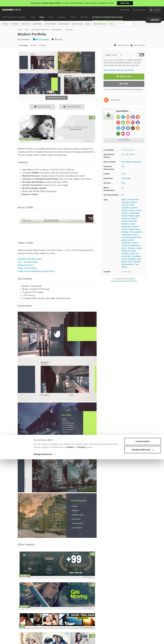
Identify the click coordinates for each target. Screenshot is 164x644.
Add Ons (88, 24)
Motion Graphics (64, 24)
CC (123, 154)
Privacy (82, 632)
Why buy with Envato (125, 70)
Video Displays (57, 30)
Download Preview (57, 98)
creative (131, 210)
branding (125, 202)
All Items (5, 24)
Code (33, 17)
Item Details (24, 45)
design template (128, 216)
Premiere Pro (26, 24)
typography (132, 259)
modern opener (135, 229)
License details (109, 70)
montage (125, 232)
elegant (124, 221)
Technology (69, 30)
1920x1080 (126, 178)
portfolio (131, 240)
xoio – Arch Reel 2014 (28, 262)
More (111, 24)
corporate (125, 208)
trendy (124, 259)
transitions (137, 256)
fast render (133, 221)
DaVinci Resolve (50, 24)
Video (42, 17)
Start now (125, 3)
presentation (126, 243)
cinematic (125, 205)
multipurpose (127, 235)
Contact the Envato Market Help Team (124, 281)
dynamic (134, 218)
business (133, 202)
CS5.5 (132, 154)
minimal (136, 227)
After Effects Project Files (40, 30)
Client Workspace (99, 24)
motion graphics (136, 232)
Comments (41, 39)
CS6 (127, 154)
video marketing (134, 262)
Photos (73, 17)
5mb (123, 183)
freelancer (125, 224)
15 (122, 188)
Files (27, 30)
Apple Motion (38, 24)
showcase (131, 248)
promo (124, 248)
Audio (51, 17)
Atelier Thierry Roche (27, 268)
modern (124, 229)
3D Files (84, 17)
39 (122, 195)
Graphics (62, 17)
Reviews (33, 45)
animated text (134, 200)
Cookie (70, 632)
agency (124, 200)
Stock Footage (77, 24)
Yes (123, 166)
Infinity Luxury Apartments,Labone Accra (36, 271)
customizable (134, 213)
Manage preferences (43, 639)
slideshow (125, 251)
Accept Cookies (143, 626)
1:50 (123, 174)
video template (127, 264)
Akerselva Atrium (25, 265)
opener (135, 235)
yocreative (25, 39)
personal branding (129, 237)
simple (139, 248)
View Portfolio (124, 140)
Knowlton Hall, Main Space (30, 259)
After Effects (15, 24)
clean (132, 205)
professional (135, 245)
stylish (133, 253)
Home (20, 30)
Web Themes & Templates (14, 17)
